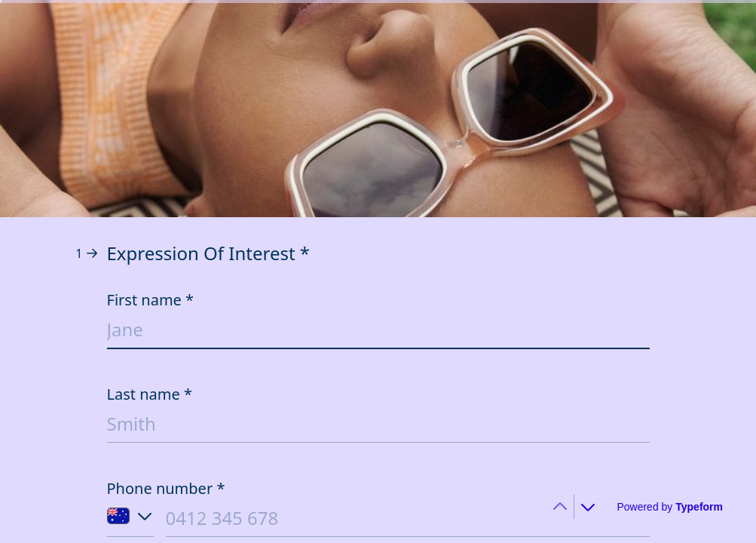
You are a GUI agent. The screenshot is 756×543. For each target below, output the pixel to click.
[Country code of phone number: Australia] (130, 522)
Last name (150, 394)
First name (151, 300)
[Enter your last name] (378, 426)
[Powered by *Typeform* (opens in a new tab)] (670, 507)
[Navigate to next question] (588, 507)
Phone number (166, 488)
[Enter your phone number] (408, 521)
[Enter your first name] (378, 332)
